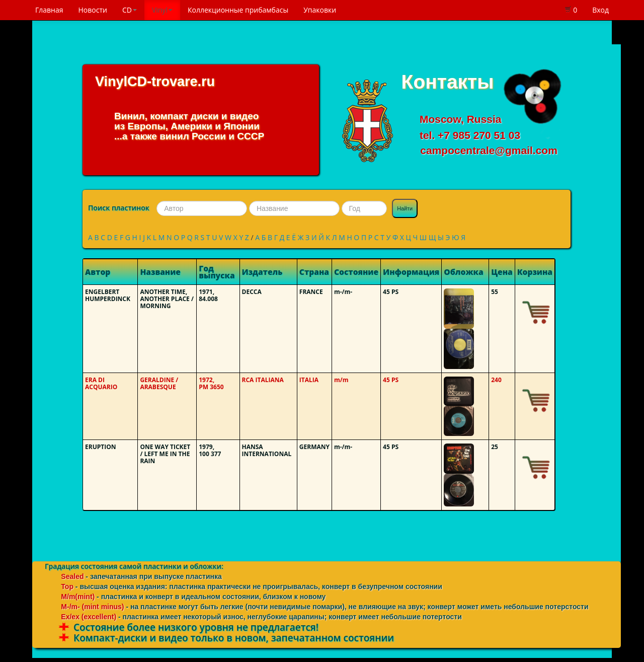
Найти (405, 208)
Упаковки (320, 10)
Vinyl (162, 10)
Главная (49, 10)
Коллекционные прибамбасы (238, 10)
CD (130, 10)
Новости (93, 10)
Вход (600, 10)
